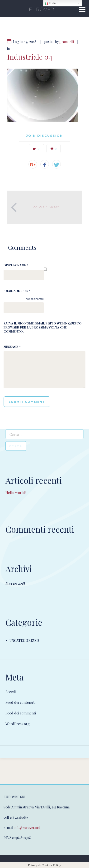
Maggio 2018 (15, 583)
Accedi (11, 692)
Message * (12, 346)
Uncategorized (24, 640)
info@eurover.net (27, 828)
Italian (52, 3)
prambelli (67, 42)
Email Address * (17, 291)
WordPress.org (18, 724)
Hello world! (16, 493)
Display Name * (16, 265)
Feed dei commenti (21, 713)
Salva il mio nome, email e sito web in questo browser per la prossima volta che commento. (43, 327)
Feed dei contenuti (20, 702)
